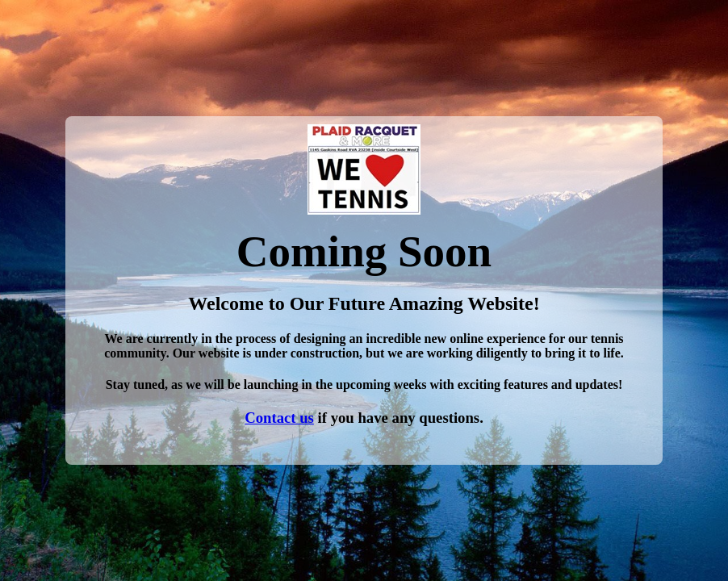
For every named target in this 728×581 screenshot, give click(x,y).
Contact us (279, 418)
